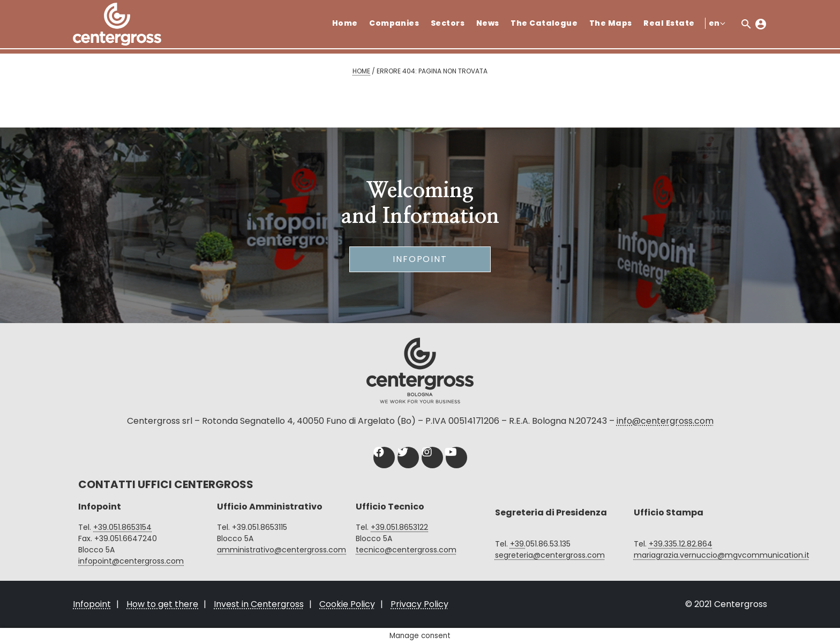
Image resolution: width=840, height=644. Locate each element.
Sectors (448, 23)
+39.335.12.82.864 (681, 544)
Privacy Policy (419, 604)
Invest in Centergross (259, 604)
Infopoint (420, 259)
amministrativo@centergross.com (282, 550)
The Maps (611, 23)
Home (345, 23)
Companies (394, 23)
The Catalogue (544, 23)
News (488, 23)
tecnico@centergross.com (406, 550)
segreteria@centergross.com (550, 555)
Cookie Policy (347, 604)
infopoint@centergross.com (131, 561)
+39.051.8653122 (399, 527)
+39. (518, 544)
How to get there (162, 604)
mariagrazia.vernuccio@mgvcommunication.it (722, 555)
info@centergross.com (665, 421)
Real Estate (669, 23)
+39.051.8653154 (122, 527)
